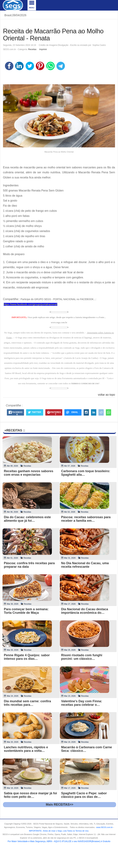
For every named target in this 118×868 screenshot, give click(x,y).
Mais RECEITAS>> (60, 805)
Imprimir (43, 49)
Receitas (32, 49)
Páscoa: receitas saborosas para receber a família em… (86, 519)
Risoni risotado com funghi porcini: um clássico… (82, 657)
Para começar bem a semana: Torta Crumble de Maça (26, 611)
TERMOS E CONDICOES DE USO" (85, 384)
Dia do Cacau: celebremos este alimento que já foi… (27, 519)
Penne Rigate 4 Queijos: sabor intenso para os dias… (27, 657)
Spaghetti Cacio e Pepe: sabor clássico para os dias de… (84, 795)
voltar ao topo (106, 395)
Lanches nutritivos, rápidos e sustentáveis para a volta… (26, 749)
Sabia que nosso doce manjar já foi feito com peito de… (30, 795)
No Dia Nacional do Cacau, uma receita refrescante (85, 565)
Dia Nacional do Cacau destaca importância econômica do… (85, 611)
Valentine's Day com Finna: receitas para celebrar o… (82, 703)
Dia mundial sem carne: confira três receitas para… (27, 703)
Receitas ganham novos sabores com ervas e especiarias (29, 473)
